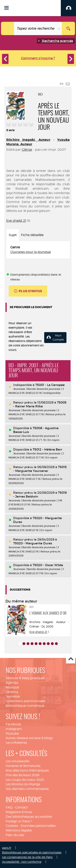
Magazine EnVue (19, 812)
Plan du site (15, 835)
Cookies (12, 826)
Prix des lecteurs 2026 (23, 775)
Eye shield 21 (16, 221)
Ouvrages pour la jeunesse (31, 252)
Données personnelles (38, 826)
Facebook (13, 724)
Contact (21, 807)
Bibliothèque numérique (25, 706)
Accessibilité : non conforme (22, 862)
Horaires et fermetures (23, 766)
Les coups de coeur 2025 (25, 780)
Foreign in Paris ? (19, 821)
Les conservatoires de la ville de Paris (27, 857)
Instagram (14, 729)
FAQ (9, 807)
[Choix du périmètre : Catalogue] (8, 28)
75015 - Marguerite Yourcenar (40, 469)
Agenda (12, 683)
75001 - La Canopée (50, 385)
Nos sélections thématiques (27, 770)
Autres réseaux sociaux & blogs (29, 738)
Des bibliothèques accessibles (29, 817)
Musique (12, 687)
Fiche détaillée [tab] (32, 235)
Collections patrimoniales (26, 701)
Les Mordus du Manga (23, 784)
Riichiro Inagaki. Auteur (28, 140)
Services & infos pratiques (25, 678)
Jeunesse (13, 696)
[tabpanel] (38, 250)
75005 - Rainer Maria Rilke (40, 404)
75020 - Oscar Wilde (48, 565)
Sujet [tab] (13, 235)
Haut (71, 659)
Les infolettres (16, 743)
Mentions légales (19, 830)
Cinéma (12, 692)
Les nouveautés (18, 761)
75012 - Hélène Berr (47, 449)
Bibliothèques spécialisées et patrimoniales (32, 852)
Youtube (12, 734)
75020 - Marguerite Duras (33, 543)
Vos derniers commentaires (27, 789)
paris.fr (7, 848)
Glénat (27, 150)
